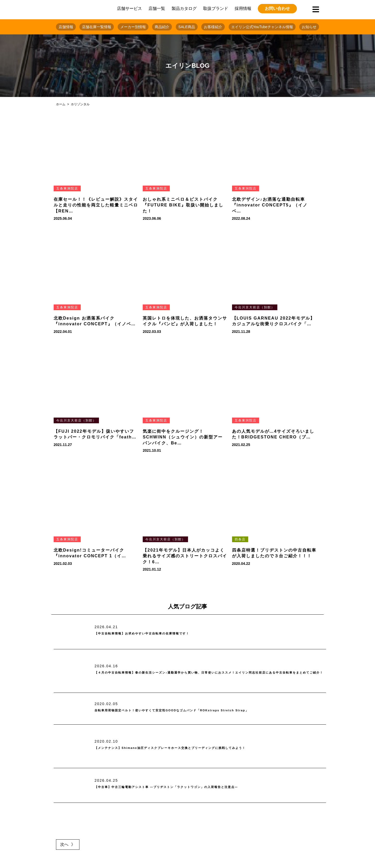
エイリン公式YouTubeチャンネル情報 (262, 27)
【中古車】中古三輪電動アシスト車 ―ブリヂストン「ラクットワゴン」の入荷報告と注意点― (194, 787)
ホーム (61, 104)
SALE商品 (187, 27)
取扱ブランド (216, 8)
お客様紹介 (213, 27)
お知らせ (309, 27)
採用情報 (243, 8)
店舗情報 (66, 27)
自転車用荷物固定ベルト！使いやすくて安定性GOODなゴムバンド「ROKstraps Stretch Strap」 (200, 710)
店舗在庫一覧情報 (97, 27)
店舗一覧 (157, 8)
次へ (64, 844)
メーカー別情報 (133, 27)
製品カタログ (184, 8)
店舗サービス (129, 8)
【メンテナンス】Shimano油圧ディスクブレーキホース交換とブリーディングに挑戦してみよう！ (199, 748)
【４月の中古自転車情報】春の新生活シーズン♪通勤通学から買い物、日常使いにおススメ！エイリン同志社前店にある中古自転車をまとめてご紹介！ (208, 673)
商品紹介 (162, 27)
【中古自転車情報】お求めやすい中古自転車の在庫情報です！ (160, 634)
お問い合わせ (277, 8)
